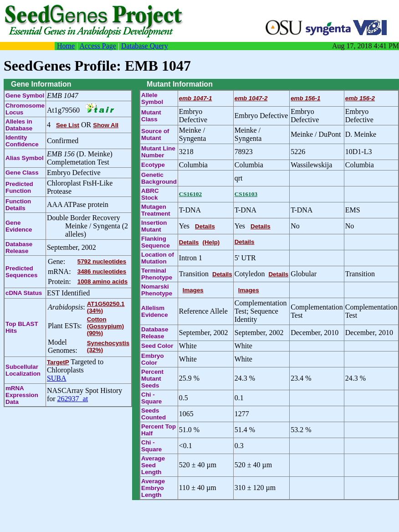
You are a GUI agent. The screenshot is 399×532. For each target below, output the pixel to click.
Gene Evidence (19, 226)
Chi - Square (151, 398)
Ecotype (153, 165)
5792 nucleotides (102, 261)
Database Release (19, 248)
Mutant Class (151, 116)
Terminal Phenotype (157, 274)
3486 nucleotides (102, 271)
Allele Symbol (152, 98)
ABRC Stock (150, 194)
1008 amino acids (102, 281)
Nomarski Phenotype (157, 290)
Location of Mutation (158, 258)
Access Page (97, 46)
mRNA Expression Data (22, 395)
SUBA (57, 378)
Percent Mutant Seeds (152, 379)
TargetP (58, 362)
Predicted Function (19, 187)
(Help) (211, 242)
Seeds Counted (153, 414)
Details (205, 226)
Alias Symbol (25, 158)
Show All (106, 125)
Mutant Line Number (158, 152)
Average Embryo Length (153, 488)
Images (193, 290)
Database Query (145, 46)
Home (66, 46)
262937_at (73, 399)
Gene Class (22, 173)
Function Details (18, 205)
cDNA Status (24, 293)
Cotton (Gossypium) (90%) (105, 326)
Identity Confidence (22, 141)
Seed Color (157, 346)
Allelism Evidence (155, 311)
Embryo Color (153, 359)
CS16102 (190, 194)
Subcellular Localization (23, 370)
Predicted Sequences (21, 272)
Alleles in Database (19, 125)
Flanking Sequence (156, 242)
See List (68, 125)
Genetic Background (159, 178)
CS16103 (246, 194)
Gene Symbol (25, 96)
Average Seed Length (153, 465)
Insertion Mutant (154, 226)
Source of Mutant (155, 134)
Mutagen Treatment (156, 210)
